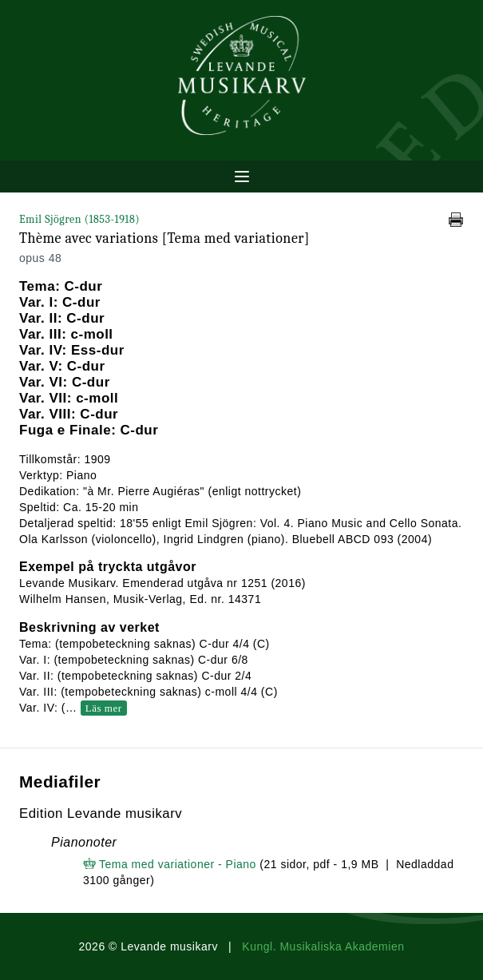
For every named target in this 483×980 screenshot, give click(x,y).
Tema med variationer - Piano (178, 864)
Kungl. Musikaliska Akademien (323, 946)
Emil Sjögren (79, 219)
